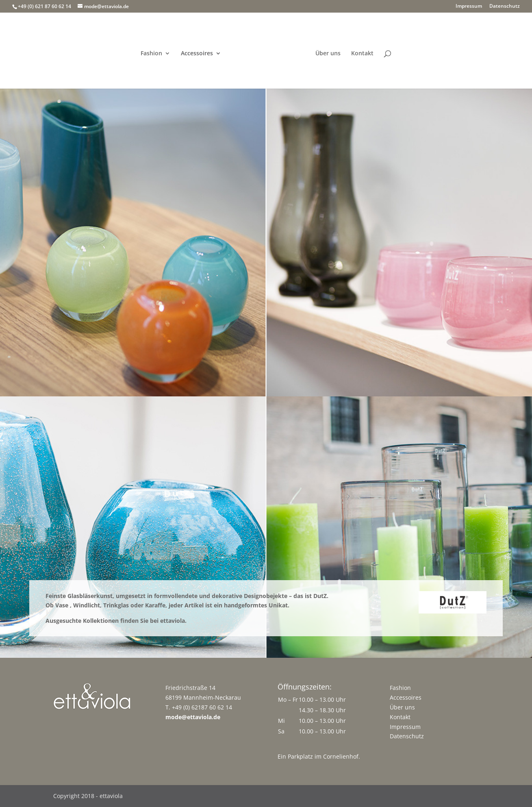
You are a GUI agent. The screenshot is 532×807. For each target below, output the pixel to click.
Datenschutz (505, 7)
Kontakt (362, 54)
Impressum (469, 7)
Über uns (328, 54)
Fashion (151, 54)
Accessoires (197, 54)
